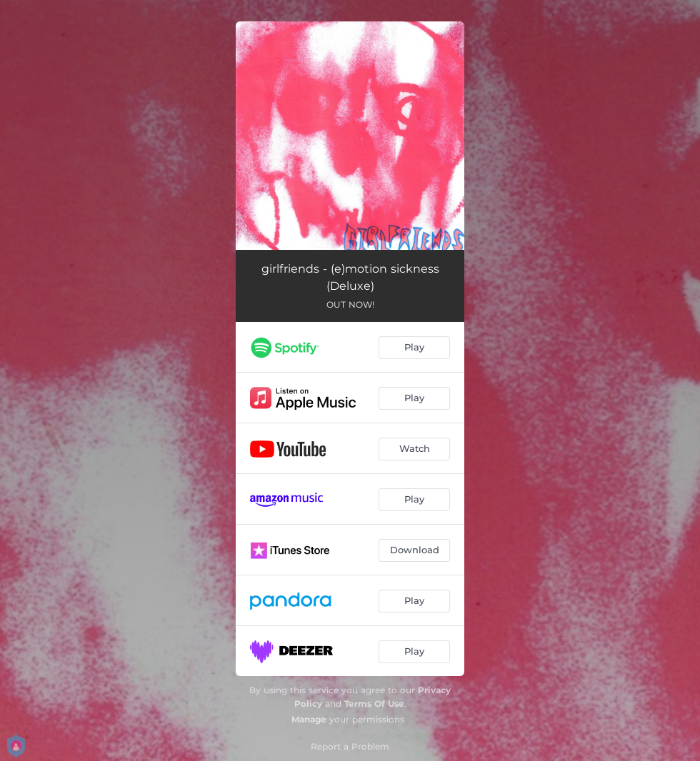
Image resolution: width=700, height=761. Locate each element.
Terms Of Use (374, 704)
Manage (309, 719)
